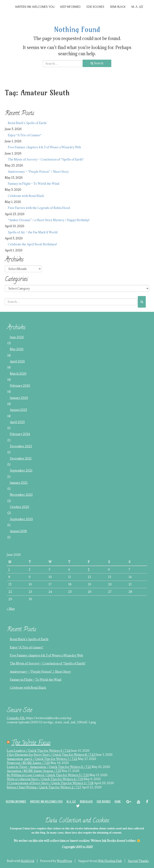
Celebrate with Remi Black (26, 196)
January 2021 (19, 483)
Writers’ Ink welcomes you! (46, 801)
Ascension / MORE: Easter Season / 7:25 (34, 771)
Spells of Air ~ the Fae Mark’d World (33, 232)
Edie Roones (95, 7)
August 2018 (18, 531)
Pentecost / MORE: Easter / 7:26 (28, 763)
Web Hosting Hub (110, 861)
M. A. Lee (137, 7)
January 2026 (19, 398)
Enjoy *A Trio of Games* (25, 135)
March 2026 (18, 374)
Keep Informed (70, 7)
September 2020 (21, 519)
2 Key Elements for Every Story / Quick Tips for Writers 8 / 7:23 (51, 755)
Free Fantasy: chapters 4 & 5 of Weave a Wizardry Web (44, 147)
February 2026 (20, 386)
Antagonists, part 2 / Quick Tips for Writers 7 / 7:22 (42, 759)
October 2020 (19, 507)
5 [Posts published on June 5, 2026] (89, 569)
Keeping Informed (16, 801)
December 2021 (21, 458)
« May (11, 609)
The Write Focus (31, 743)
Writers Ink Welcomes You (35, 7)
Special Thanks (138, 861)
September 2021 (21, 470)
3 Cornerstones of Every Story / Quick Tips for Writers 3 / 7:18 (50, 783)
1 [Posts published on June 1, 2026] (9, 569)
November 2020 (21, 495)
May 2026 (17, 349)
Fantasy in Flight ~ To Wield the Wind (34, 184)
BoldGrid (28, 861)
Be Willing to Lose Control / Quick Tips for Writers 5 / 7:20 (48, 775)
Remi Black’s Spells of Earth (27, 123)
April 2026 (17, 361)
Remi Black (118, 7)
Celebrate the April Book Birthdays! (32, 244)
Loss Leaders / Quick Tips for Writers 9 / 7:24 (39, 751)
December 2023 (21, 446)
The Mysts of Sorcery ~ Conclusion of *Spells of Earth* (46, 159)
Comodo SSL (16, 718)
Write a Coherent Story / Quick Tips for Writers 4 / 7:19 (45, 779)
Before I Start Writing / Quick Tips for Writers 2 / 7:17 (44, 787)
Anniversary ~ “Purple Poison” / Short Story (38, 172)
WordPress (64, 861)
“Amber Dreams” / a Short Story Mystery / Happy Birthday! (49, 220)
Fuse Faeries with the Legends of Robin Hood (39, 208)
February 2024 (20, 434)
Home (118, 801)
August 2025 (18, 410)
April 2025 (17, 422)
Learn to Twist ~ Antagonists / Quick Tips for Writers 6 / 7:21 (49, 767)
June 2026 (17, 337)
